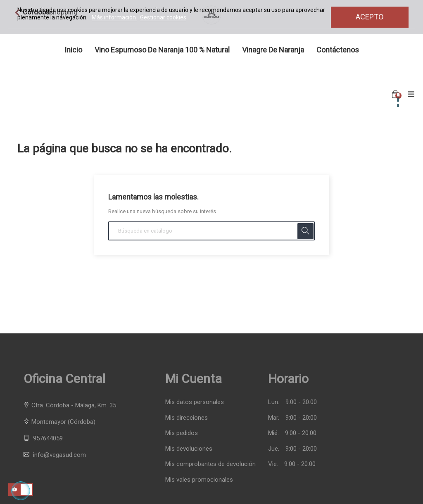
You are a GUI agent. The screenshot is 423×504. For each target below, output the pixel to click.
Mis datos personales (195, 402)
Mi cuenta (194, 379)
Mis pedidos (182, 433)
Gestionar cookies (163, 17)
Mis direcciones (187, 418)
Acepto (370, 17)
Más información (114, 17)
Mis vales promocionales (199, 480)
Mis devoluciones (189, 449)
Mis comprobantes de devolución (210, 464)
